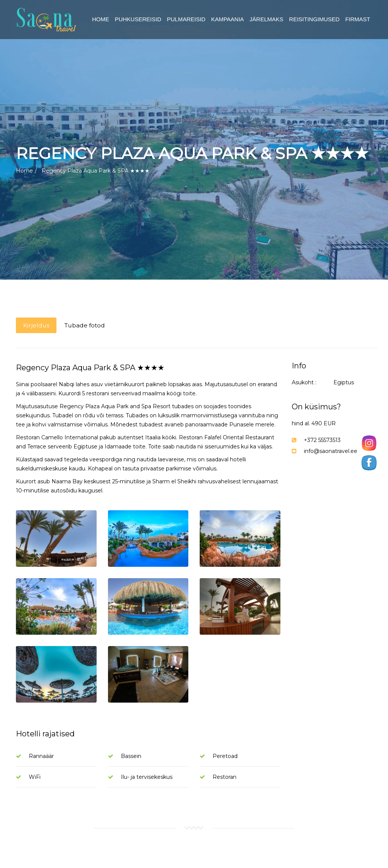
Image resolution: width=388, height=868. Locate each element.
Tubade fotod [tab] (87, 325)
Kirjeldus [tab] (37, 325)
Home (24, 171)
